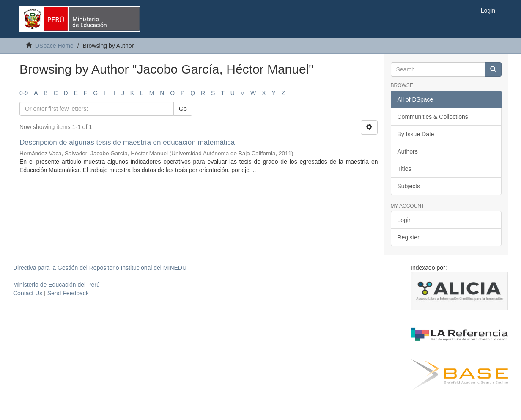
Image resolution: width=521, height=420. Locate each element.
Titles (404, 169)
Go (183, 109)
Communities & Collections (433, 117)
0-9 (24, 93)
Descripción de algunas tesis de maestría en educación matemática (127, 142)
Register (409, 237)
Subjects (409, 186)
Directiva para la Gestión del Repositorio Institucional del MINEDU (100, 268)
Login (405, 220)
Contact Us (28, 293)
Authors (408, 151)
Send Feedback (68, 293)
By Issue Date (416, 134)
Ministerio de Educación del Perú (56, 285)
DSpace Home (54, 46)
